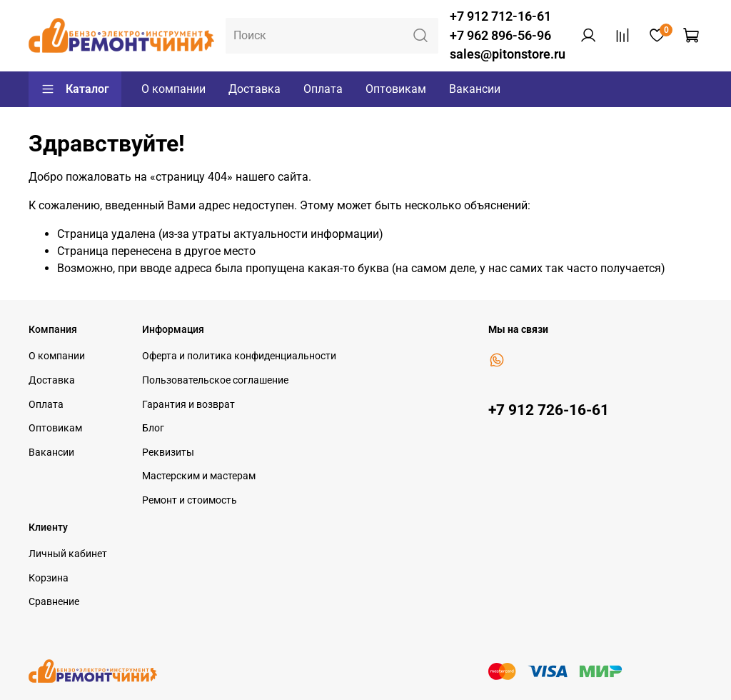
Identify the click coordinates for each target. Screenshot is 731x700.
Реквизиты (168, 452)
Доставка (254, 89)
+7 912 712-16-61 (500, 16)
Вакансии (475, 89)
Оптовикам (396, 89)
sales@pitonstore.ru (508, 54)
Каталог (75, 89)
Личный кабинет (68, 554)
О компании (173, 89)
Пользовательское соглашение (215, 380)
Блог (153, 428)
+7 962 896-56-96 (500, 36)
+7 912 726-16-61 (549, 410)
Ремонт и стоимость (190, 500)
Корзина (49, 578)
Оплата (323, 89)
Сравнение (54, 602)
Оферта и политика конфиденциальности (239, 356)
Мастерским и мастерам (199, 476)
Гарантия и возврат (188, 405)
